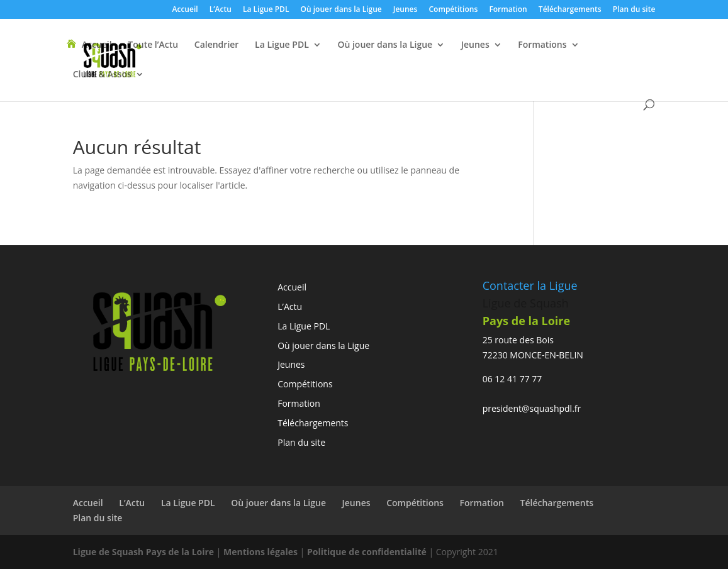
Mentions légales (260, 552)
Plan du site (634, 10)
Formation (508, 10)
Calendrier (217, 45)
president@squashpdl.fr (532, 408)
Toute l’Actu (153, 45)
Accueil (185, 10)
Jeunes (406, 10)
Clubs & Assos (102, 75)
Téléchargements (570, 10)
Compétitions (454, 10)
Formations (542, 45)
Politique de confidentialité (368, 552)
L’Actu (221, 10)
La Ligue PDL (266, 10)
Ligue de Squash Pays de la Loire (145, 552)
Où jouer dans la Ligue (341, 10)
